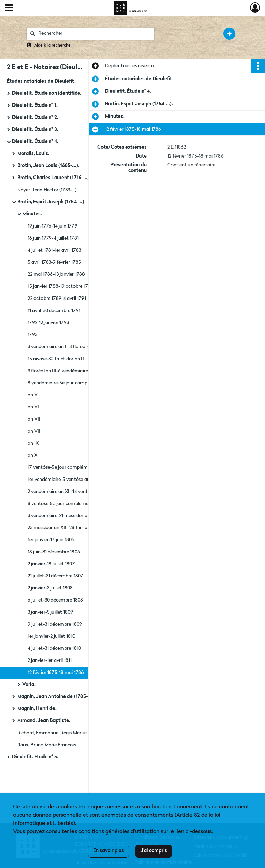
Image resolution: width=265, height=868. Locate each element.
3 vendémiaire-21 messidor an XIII (63, 516)
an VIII (35, 431)
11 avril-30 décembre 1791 (54, 311)
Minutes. (32, 214)
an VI (33, 407)
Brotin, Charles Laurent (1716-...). (54, 178)
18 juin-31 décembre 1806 (54, 552)
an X (32, 455)
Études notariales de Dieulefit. (41, 81)
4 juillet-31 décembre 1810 (54, 648)
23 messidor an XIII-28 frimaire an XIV (68, 528)
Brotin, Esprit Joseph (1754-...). (51, 202)
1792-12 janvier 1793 (48, 323)
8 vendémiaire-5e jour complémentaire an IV (75, 383)
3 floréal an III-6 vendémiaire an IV (64, 371)
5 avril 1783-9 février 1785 (54, 262)
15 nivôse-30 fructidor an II (56, 359)
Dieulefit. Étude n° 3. (35, 130)
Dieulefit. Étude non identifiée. (47, 93)
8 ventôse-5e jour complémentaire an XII (71, 504)
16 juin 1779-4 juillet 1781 (53, 238)
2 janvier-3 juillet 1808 (50, 588)
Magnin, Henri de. (37, 709)
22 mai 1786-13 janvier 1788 (56, 274)
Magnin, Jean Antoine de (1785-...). (56, 697)
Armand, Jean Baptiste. (44, 721)
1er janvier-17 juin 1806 (51, 540)
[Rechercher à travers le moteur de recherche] (94, 34)
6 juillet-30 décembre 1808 (55, 600)
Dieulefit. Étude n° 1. (35, 105)
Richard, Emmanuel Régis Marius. (53, 733)
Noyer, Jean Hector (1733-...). (47, 190)
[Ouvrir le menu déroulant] (9, 8)
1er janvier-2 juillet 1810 (51, 636)
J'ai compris (154, 851)
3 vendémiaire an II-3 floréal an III (63, 347)
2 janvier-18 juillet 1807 (51, 564)
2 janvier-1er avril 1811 (50, 660)
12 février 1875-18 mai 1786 (56, 673)
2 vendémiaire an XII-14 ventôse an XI (67, 492)
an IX (33, 443)
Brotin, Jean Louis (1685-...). (48, 166)
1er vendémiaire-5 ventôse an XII (62, 480)
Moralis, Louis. (33, 154)
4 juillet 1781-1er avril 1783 (54, 250)
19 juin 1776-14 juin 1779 (52, 226)
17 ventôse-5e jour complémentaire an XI (71, 467)
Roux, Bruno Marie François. (47, 745)
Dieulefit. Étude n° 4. (35, 142)
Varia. (29, 685)
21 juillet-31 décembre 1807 (56, 576)
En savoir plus (109, 851)
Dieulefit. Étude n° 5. (35, 757)
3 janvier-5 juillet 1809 (50, 612)
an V (33, 395)
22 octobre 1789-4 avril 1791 (57, 299)
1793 (32, 335)
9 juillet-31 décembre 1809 (55, 624)
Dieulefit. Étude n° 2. (35, 118)
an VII (34, 419)
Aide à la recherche (52, 46)
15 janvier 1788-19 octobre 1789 (61, 286)
